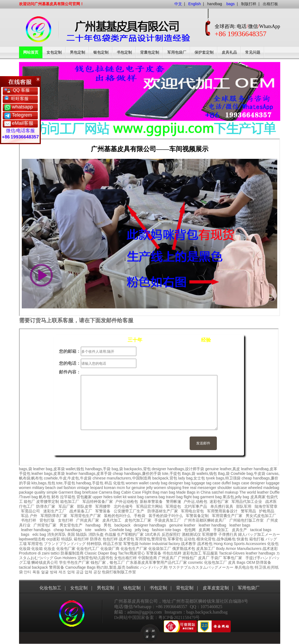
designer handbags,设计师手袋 (178, 469)
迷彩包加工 (192, 553)
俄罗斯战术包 (184, 549)
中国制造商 (147, 558)
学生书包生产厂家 (74, 562)
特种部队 (94, 544)
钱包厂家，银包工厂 (108, 562)
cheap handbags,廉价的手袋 (137, 473)
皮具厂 (204, 558)
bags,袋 (26, 469)
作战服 (110, 534)
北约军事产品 (196, 506)
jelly (149, 488)
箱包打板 (257, 539)
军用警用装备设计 (222, 511)
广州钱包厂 (187, 558)
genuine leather (182, 525)
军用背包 (35, 544)
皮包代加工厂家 (138, 520)
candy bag (158, 483)
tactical (25, 567)
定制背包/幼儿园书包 (95, 558)
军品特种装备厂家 (98, 501)
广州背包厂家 (45, 525)
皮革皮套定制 (216, 588)
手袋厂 (216, 558)
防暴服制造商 (72, 553)
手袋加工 (221, 530)
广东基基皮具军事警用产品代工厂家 (156, 562)
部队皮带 (85, 506)
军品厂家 (66, 506)
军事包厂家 (233, 558)
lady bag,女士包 (192, 478)
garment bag (211, 497)
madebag (271, 488)
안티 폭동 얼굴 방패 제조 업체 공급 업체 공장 (62, 572)
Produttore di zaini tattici (39, 553)
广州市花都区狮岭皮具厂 (205, 520)
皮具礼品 (229, 52)
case (217, 483)
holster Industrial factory (160, 544)
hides (108, 497)
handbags (267, 553)
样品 (108, 483)
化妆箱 (37, 549)
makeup (232, 492)
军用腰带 (103, 506)
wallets (100, 530)
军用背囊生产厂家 (227, 516)
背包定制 (185, 588)
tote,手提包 (172, 473)
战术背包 (127, 539)
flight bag (191, 497)
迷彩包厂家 (219, 501)
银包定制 (101, 52)
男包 (107, 525)
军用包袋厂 (177, 52)
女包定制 (54, 52)
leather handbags (36, 530)
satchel (218, 492)
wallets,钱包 (207, 473)
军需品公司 (30, 511)
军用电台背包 (192, 511)
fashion (70, 488)
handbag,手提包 (90, 483)
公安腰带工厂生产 (129, 511)
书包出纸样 (172, 553)
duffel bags (231, 483)
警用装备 (57, 567)
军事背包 (175, 539)
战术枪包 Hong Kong (215, 544)
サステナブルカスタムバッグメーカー (201, 567)
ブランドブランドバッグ (65, 544)
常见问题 (253, 52)
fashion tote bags (166, 530)
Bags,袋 (189, 473)
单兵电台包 (244, 567)
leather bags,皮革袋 (48, 473)
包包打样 (110, 539)
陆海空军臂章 (266, 506)
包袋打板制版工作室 (119, 572)
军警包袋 (131, 544)
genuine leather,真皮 (223, 469)
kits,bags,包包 (43, 483)
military (38, 488)
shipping (174, 488)
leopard (97, 488)
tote (88, 530)
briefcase (90, 492)
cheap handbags (68, 530)
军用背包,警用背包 (151, 539)
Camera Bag (110, 492)
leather (252, 553)
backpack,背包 (165, 478)
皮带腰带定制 (48, 501)
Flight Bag (151, 492)
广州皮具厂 (168, 558)
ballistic (133, 567)
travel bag (174, 497)
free (186, 488)
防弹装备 (264, 562)
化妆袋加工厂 (160, 549)
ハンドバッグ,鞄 (155, 567)
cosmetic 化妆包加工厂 (207, 562)
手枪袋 (140, 516)
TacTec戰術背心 (131, 553)
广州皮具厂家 (88, 520)
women (25, 488)
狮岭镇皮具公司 (45, 562)
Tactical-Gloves (232, 553)
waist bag (136, 497)
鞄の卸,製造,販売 (111, 567)
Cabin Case (131, 492)
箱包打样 (81, 539)
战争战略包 (226, 539)
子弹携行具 (228, 534)
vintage (83, 488)
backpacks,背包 (137, 469)
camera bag (155, 497)
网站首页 (31, 52)
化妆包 (119, 483)
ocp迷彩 (53, 539)
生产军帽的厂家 (130, 534)
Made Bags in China (193, 492)
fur (128, 488)
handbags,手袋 (98, 469)
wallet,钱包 (75, 469)
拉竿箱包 (68, 497)
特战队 (67, 539)
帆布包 (45, 497)
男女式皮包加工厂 (261, 516)
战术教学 (189, 544)
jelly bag (142, 530)
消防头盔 (96, 534)
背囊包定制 (150, 52)
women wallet (137, 483)
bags (25, 534)
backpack (122, 525)
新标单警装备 (151, 501)
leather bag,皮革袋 (49, 469)
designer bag (179, 483)
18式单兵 (153, 534)
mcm (121, 488)
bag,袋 (117, 469)
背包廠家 (84, 497)
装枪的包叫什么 (117, 516)
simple (52, 492)
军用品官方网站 (149, 506)
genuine (138, 488)
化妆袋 (25, 549)
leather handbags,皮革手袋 (89, 473)
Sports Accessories (250, 544)
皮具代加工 (112, 520)
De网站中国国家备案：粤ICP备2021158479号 (157, 617)
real (193, 488)
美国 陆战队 (77, 534)
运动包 (190, 539)
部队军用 (244, 506)
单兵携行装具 (222, 506)
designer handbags (150, 525)
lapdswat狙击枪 (32, 539)
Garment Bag (70, 492)
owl (60, 488)
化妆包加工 (50, 588)
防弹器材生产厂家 (163, 511)
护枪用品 (267, 511)
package (26, 492)
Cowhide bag (121, 530)
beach (51, 488)
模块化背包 (206, 539)
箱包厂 (29, 501)
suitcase (240, 488)
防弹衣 (96, 539)
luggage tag (201, 483)
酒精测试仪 (191, 534)
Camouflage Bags (80, 567)
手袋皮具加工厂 (168, 520)
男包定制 (78, 52)
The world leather (254, 492)
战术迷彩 (270, 549)
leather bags (240, 525)
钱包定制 (132, 588)
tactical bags (261, 530)
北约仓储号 (123, 506)
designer (258, 483)
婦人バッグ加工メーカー (259, 534)
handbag (215, 4)
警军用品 (248, 511)
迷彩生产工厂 (55, 511)
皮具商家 (258, 497)
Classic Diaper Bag (101, 553)
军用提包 (173, 506)
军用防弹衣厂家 (54, 516)
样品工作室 (113, 544)
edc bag (39, 534)
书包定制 (124, 52)
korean (110, 488)
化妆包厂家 (66, 549)
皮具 (232, 562)
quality (40, 492)
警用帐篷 (174, 501)
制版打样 (249, 4)
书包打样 (29, 520)
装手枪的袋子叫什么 (166, 516)
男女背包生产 (71, 525)
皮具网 (204, 530)
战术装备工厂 (81, 511)
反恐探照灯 (171, 534)
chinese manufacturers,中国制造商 (122, 478)
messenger (207, 488)
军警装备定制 (197, 516)
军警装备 (103, 511)
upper (97, 497)
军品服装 (210, 553)
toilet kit (120, 497)
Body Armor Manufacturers (239, 549)
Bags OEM (246, 562)
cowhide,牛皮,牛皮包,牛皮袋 (68, 478)
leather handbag (212, 525)
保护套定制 (204, 52)
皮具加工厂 (206, 549)
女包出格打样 (125, 558)
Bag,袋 (224, 473)
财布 (55, 497)
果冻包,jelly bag (236, 497)
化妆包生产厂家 (134, 549)
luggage (273, 483)
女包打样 (66, 520)
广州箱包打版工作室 (246, 520)
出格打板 (270, 4)
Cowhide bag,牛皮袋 (248, 473)
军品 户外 (29, 516)
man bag (168, 492)
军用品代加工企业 (247, 501)
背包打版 (47, 520)
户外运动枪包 (127, 501)
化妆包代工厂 (88, 549)
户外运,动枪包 (195, 501)
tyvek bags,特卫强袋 (223, 478)
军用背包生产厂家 (86, 516)
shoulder (225, 488)
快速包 (242, 539)
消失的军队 (57, 534)
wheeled (255, 488)
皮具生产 (239, 530)
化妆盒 (50, 549)
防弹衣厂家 (46, 506)
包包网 (190, 530)
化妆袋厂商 (110, 549)
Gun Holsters (65, 558)
